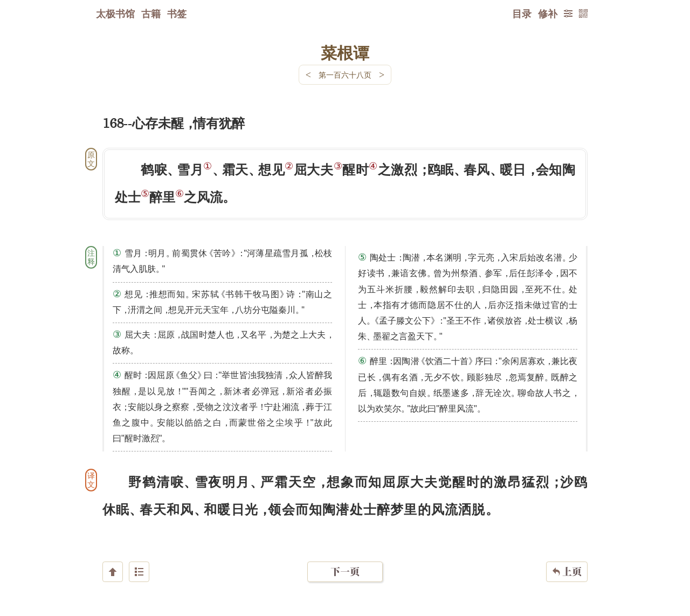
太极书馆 (115, 13)
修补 (548, 13)
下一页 (345, 552)
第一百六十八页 (345, 75)
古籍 (151, 13)
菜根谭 (345, 52)
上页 (567, 552)
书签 (177, 13)
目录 (522, 13)
